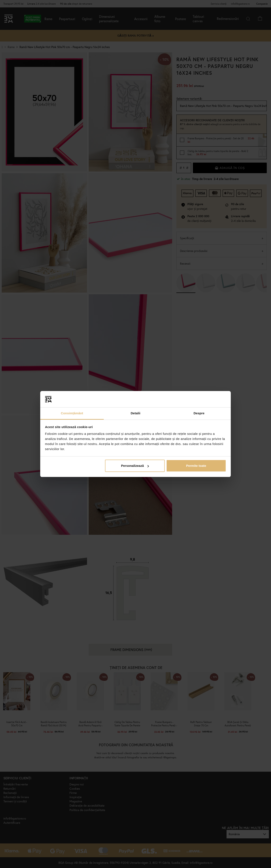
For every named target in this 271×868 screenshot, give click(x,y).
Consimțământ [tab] (72, 413)
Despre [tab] (199, 413)
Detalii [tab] (135, 413)
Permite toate (196, 466)
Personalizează (135, 466)
